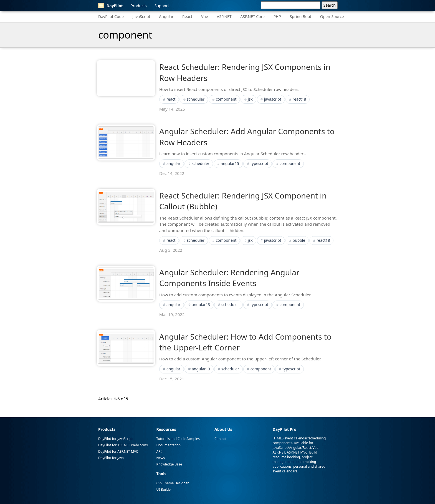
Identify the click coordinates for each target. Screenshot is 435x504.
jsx (250, 99)
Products (139, 6)
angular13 (201, 305)
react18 (299, 99)
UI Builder (164, 489)
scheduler (196, 99)
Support (162, 6)
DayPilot (111, 6)
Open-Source (332, 16)
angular (173, 163)
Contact (220, 439)
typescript (259, 163)
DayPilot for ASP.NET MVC (118, 451)
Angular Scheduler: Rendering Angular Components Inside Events (229, 278)
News (161, 458)
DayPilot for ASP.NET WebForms (123, 445)
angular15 (230, 163)
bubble (299, 240)
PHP (277, 16)
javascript (273, 99)
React (187, 16)
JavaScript (141, 16)
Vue (205, 16)
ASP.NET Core (252, 16)
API (159, 451)
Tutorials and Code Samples (178, 439)
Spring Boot (300, 16)
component (226, 99)
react (171, 99)
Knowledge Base (169, 464)
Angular (166, 16)
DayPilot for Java (111, 458)
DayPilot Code (111, 16)
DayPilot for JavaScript (115, 439)
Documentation (169, 445)
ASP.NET (224, 16)
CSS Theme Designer (173, 483)
